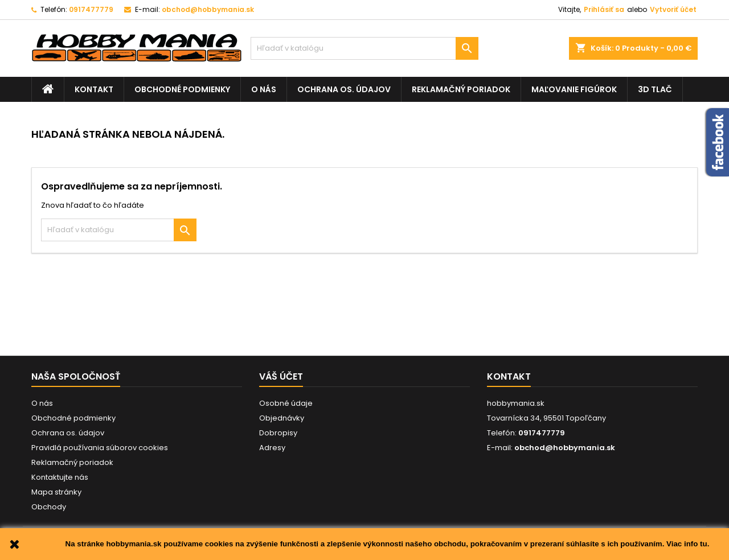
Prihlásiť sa (604, 9)
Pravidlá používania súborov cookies (100, 448)
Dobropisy (278, 433)
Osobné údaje (286, 403)
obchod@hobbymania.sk (208, 9)
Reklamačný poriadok (461, 89)
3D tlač (655, 89)
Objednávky (282, 418)
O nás (264, 89)
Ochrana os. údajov (344, 89)
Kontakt (94, 89)
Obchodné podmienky (182, 89)
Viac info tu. (688, 544)
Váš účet (281, 376)
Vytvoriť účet (673, 9)
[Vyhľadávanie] (364, 48)
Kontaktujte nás (60, 477)
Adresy (272, 448)
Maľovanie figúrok (574, 89)
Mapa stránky (56, 492)
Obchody (49, 507)
